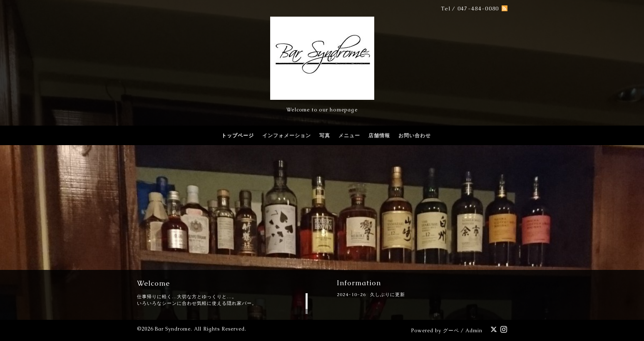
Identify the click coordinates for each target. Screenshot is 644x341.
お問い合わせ (415, 136)
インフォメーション (287, 136)
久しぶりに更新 (388, 294)
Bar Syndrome (173, 329)
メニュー (349, 136)
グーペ (451, 331)
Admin (474, 331)
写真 (325, 136)
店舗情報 (379, 136)
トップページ (238, 136)
